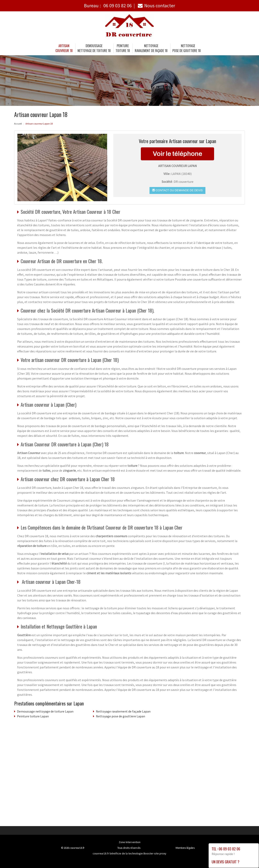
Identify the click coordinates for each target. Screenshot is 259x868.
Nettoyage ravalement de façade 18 (151, 48)
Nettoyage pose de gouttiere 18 (187, 48)
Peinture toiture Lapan (33, 716)
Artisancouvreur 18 (64, 48)
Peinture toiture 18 (123, 48)
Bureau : (108, 6)
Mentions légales (185, 848)
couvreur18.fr (77, 848)
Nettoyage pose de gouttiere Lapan (120, 716)
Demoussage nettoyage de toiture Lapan (45, 711)
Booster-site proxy (155, 853)
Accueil (18, 124)
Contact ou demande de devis (177, 190)
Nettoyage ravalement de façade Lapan (123, 711)
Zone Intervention (130, 842)
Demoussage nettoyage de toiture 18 (94, 48)
